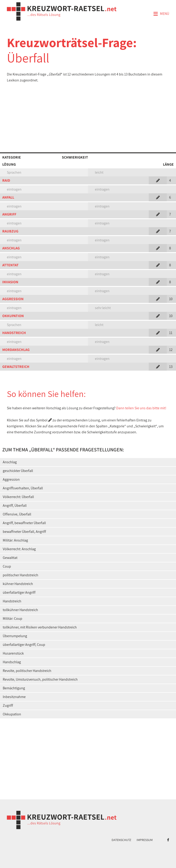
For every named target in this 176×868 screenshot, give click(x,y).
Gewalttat (10, 558)
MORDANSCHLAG (16, 350)
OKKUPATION (13, 316)
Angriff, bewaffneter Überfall (24, 523)
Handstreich (12, 601)
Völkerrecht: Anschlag (19, 549)
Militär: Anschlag (15, 540)
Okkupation (12, 714)
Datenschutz (121, 840)
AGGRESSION (13, 299)
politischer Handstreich (21, 575)
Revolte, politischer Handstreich (27, 671)
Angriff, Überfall (15, 505)
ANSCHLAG (11, 248)
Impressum (145, 840)
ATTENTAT (10, 265)
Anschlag (10, 462)
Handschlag (12, 662)
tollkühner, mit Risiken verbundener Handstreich (40, 627)
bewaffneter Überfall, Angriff (24, 532)
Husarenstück (13, 653)
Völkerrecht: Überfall (18, 497)
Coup (7, 566)
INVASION (10, 282)
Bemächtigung (14, 688)
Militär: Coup (12, 619)
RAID (6, 180)
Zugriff (8, 705)
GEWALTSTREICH (16, 367)
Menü (161, 14)
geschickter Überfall (18, 471)
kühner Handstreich (18, 584)
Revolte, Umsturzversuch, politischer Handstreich (40, 679)
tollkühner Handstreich (20, 610)
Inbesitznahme (14, 697)
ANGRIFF (9, 214)
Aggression (11, 479)
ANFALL (8, 197)
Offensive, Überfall (17, 514)
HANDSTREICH (14, 333)
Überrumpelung (15, 636)
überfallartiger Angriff (19, 592)
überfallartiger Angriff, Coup (24, 645)
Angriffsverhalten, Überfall (23, 488)
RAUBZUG (10, 231)
